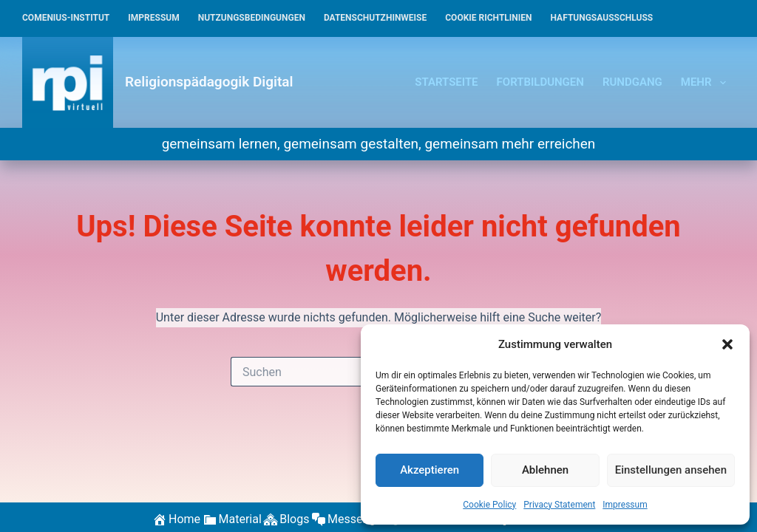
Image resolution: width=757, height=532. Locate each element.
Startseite (446, 82)
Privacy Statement (559, 505)
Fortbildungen (540, 82)
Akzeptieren (430, 470)
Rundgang (632, 82)
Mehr (706, 83)
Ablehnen (545, 470)
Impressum (625, 505)
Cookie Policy (489, 505)
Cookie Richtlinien (488, 18)
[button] (727, 344)
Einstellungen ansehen (671, 470)
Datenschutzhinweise (375, 18)
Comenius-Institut (66, 18)
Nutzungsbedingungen (252, 18)
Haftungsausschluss (602, 18)
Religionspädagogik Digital (209, 82)
